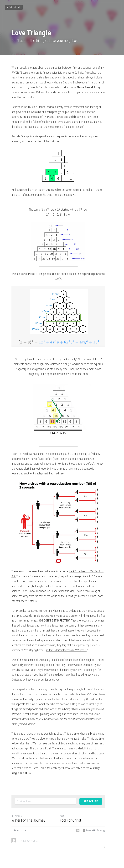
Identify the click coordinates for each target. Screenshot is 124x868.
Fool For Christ (74, 805)
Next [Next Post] (67, 801)
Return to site (14, 7)
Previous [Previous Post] (17, 801)
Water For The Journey (28, 805)
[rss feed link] (85, 815)
